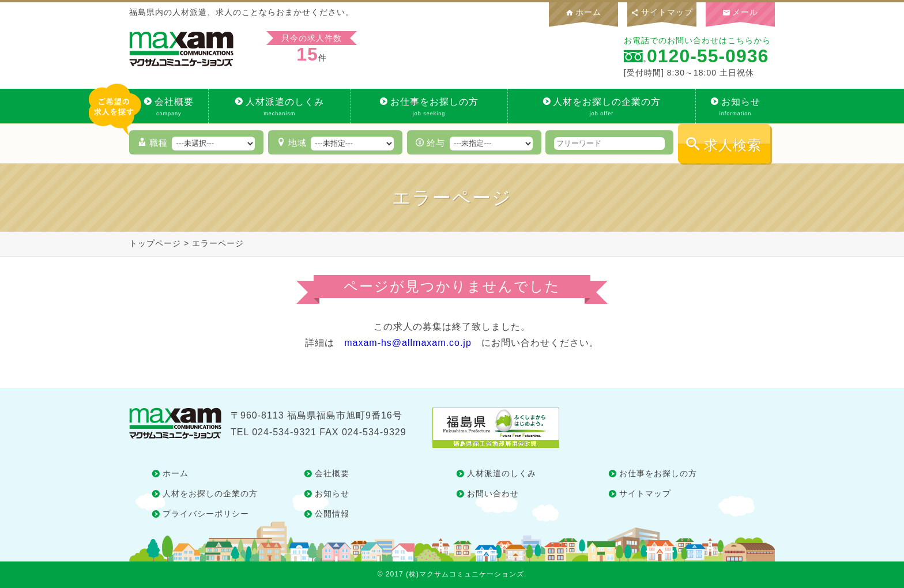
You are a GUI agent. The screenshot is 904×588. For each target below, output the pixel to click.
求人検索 (733, 145)
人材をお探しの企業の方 (602, 107)
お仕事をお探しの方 (429, 107)
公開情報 (332, 514)
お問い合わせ (493, 493)
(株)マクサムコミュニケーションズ (465, 574)
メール (741, 12)
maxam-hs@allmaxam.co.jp (408, 343)
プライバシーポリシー (206, 514)
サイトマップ (662, 12)
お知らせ (735, 107)
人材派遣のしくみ (279, 107)
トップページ (155, 243)
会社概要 (169, 107)
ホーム (584, 12)
